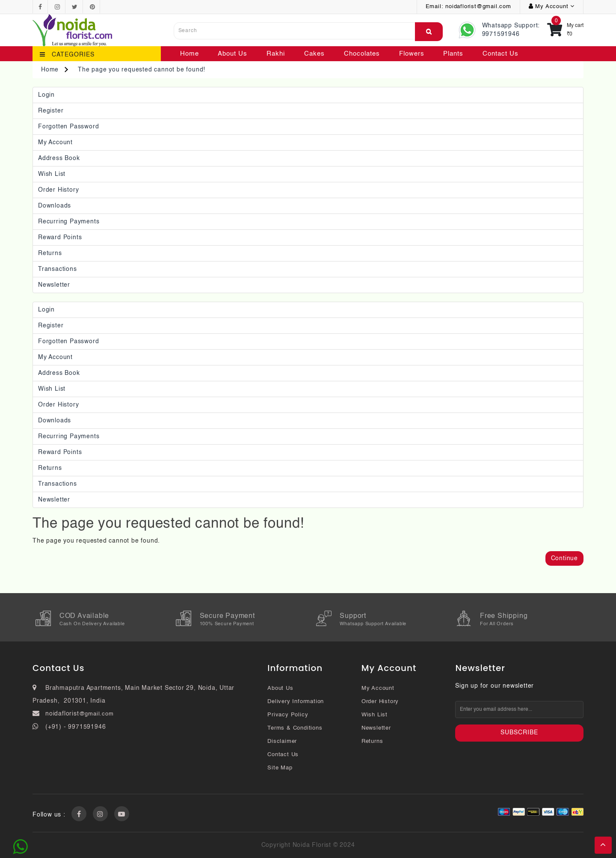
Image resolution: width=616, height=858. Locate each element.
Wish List (52, 174)
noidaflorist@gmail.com (478, 7)
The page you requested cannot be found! (142, 70)
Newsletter (54, 285)
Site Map (280, 768)
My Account (55, 143)
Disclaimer (282, 741)
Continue (564, 558)
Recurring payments (69, 222)
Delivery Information (296, 702)
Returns (50, 253)
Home (190, 54)
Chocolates (362, 54)
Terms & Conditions (295, 728)
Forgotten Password (68, 127)
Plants (453, 54)
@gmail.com (96, 714)
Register (51, 111)
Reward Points (60, 238)
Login (46, 95)
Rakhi (276, 54)
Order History (58, 190)
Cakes (314, 54)
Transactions (58, 269)
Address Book (59, 158)
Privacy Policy (288, 715)
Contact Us (500, 54)
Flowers (412, 54)
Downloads (55, 206)
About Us (232, 54)
